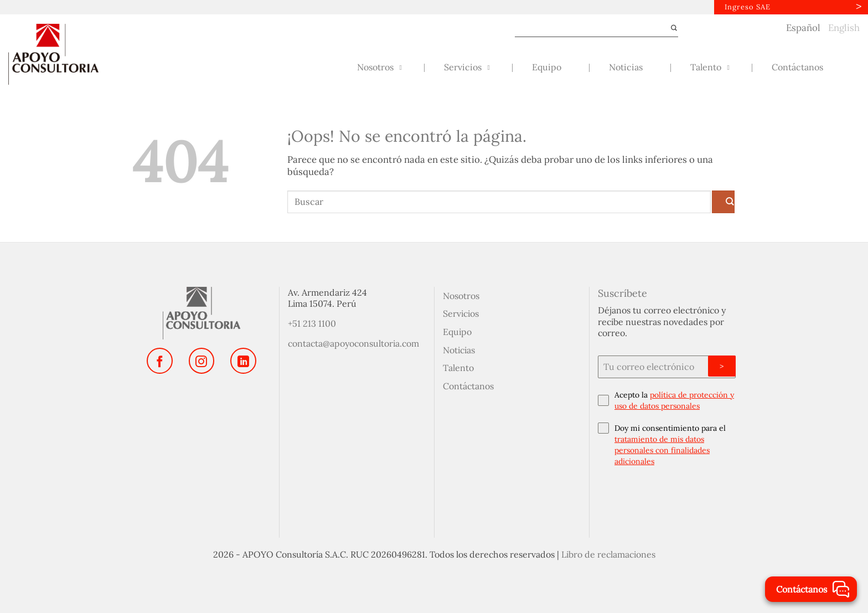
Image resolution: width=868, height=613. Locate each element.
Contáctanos (468, 386)
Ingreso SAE (748, 7)
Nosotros (461, 296)
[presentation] (667, 499)
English (844, 28)
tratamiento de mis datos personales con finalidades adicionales (662, 450)
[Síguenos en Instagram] (201, 361)
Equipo (457, 332)
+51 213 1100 (312, 323)
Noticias (459, 350)
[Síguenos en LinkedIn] (243, 361)
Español (803, 28)
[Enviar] (670, 29)
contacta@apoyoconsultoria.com (353, 343)
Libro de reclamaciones (608, 554)
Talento (458, 368)
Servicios (461, 313)
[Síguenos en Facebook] (159, 361)
